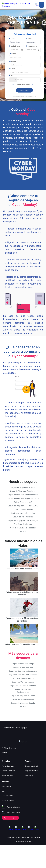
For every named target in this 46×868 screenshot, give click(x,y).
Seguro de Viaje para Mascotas (23, 528)
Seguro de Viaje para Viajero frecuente (23, 498)
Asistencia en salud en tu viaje (23, 513)
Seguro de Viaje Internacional (23, 487)
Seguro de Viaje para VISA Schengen (23, 520)
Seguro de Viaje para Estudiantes (23, 491)
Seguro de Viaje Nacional (23, 517)
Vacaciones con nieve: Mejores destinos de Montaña (22, 620)
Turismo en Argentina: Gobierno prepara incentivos (22, 593)
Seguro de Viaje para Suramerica (23, 686)
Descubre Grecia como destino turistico (22, 569)
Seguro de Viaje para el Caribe (23, 696)
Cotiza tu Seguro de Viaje (23, 509)
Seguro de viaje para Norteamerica (23, 675)
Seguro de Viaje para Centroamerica (23, 691)
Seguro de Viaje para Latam (23, 682)
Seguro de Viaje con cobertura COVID (23, 506)
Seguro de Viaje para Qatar (23, 699)
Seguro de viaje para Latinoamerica (23, 671)
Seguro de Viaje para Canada (23, 703)
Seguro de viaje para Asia (23, 667)
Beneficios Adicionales (23, 524)
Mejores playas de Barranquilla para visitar (22, 644)
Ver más (23, 531)
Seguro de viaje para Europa (23, 664)
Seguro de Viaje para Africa (23, 678)
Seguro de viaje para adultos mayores (23, 495)
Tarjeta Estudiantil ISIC (23, 502)
